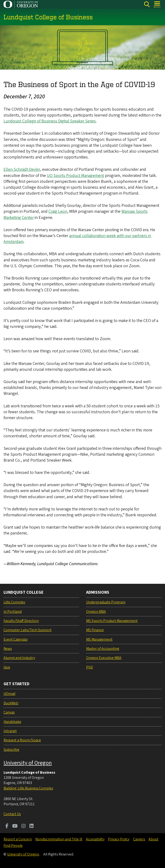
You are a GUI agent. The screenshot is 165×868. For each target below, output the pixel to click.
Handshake (12, 722)
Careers (139, 839)
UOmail (9, 694)
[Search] (147, 4)
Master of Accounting (103, 649)
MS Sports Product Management (112, 621)
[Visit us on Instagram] (24, 826)
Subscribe (11, 750)
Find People (13, 846)
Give (7, 667)
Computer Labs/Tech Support (28, 630)
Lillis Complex (14, 602)
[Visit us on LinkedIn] (32, 826)
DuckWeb (11, 703)
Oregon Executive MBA (104, 658)
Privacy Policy (119, 839)
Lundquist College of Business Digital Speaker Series (50, 121)
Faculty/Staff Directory (21, 621)
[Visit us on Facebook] (7, 826)
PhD (90, 667)
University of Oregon (28, 763)
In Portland (13, 612)
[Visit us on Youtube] (15, 826)
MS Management (99, 639)
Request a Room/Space (22, 740)
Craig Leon (58, 211)
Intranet (10, 731)
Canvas (9, 712)
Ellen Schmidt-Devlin (22, 169)
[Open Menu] (157, 4)
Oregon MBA (96, 612)
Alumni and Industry (19, 658)
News (8, 649)
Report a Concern (18, 839)
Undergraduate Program (106, 602)
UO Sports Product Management (75, 175)
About (153, 839)
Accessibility (95, 839)
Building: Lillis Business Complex (28, 788)
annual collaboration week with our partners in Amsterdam (77, 239)
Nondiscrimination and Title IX (59, 839)
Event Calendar (16, 639)
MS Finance (95, 630)
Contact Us (12, 814)
